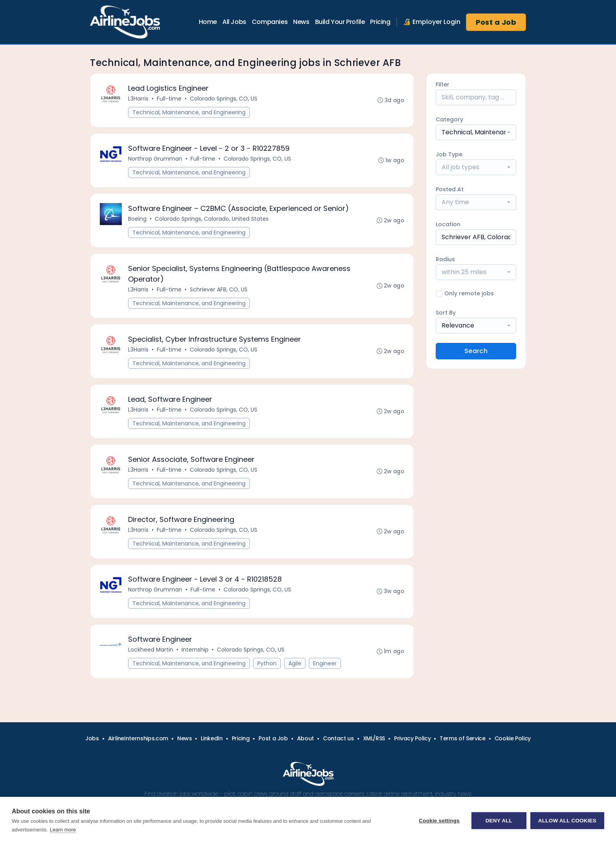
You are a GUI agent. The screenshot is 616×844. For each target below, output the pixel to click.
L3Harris (138, 99)
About (305, 738)
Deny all (499, 821)
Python (267, 664)
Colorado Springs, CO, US (224, 99)
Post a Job (496, 22)
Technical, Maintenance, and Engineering (189, 112)
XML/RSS (374, 738)
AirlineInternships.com (138, 738)
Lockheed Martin (151, 650)
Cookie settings (439, 821)
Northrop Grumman (155, 159)
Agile (295, 664)
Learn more (63, 830)
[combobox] (476, 132)
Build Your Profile (340, 22)
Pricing (380, 22)
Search (476, 351)
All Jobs (234, 22)
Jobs (92, 738)
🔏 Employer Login (432, 22)
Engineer (325, 664)
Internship (195, 650)
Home (208, 22)
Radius (445, 259)
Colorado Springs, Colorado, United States (212, 219)
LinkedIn (212, 738)
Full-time (169, 99)
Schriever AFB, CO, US (219, 289)
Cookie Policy (513, 738)
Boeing (137, 219)
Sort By (446, 313)
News (301, 22)
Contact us (338, 738)
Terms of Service (462, 738)
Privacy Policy (412, 738)
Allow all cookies (567, 821)
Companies (270, 22)
